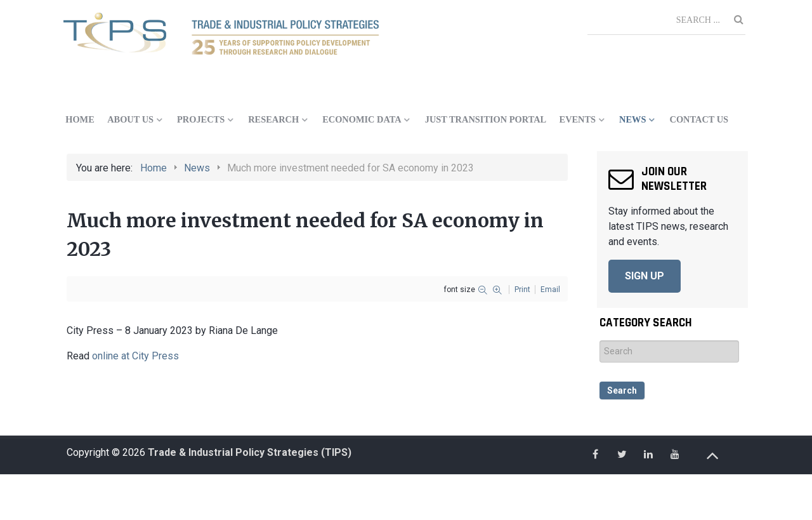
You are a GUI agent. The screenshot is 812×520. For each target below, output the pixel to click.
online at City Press (134, 356)
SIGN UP (645, 276)
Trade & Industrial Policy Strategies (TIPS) (250, 452)
